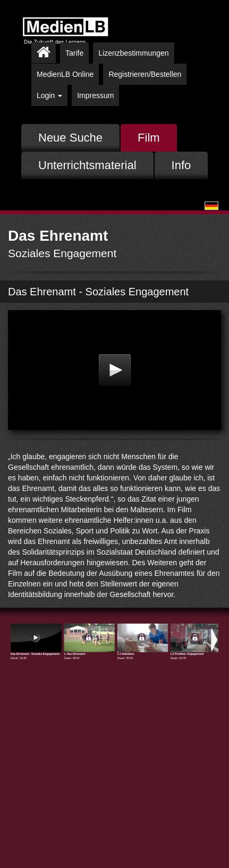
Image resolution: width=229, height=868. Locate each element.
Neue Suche (70, 138)
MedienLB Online (65, 74)
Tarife (74, 53)
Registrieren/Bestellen (145, 74)
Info (181, 165)
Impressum (95, 95)
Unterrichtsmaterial (87, 165)
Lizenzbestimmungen (133, 53)
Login (49, 95)
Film (149, 138)
